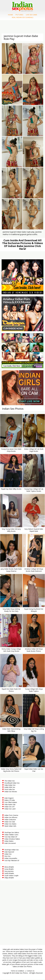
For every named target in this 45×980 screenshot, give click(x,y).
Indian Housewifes (11, 859)
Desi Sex (7, 857)
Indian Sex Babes (10, 824)
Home (10, 15)
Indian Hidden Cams (11, 835)
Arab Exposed (9, 852)
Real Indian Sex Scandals (23, 18)
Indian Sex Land (10, 809)
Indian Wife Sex (10, 788)
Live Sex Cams (31, 15)
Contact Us (30, 971)
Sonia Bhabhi (9, 869)
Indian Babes (9, 841)
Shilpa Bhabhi (9, 878)
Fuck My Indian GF (11, 837)
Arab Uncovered (10, 844)
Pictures (19, 15)
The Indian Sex (10, 781)
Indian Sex (8, 854)
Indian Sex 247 (9, 807)
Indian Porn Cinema (11, 816)
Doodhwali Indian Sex (12, 783)
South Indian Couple (11, 876)
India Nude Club (10, 805)
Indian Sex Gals (10, 822)
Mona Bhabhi (9, 867)
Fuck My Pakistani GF (12, 861)
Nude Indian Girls (10, 826)
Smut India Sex (10, 790)
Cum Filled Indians (11, 803)
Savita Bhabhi (9, 874)
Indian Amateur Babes (12, 839)
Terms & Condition (17, 971)
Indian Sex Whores (11, 818)
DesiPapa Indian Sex (12, 850)
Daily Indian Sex (10, 786)
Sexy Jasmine (9, 872)
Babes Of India (10, 801)
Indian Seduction (10, 820)
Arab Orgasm (9, 798)
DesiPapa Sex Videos (12, 833)
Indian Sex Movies (11, 792)
